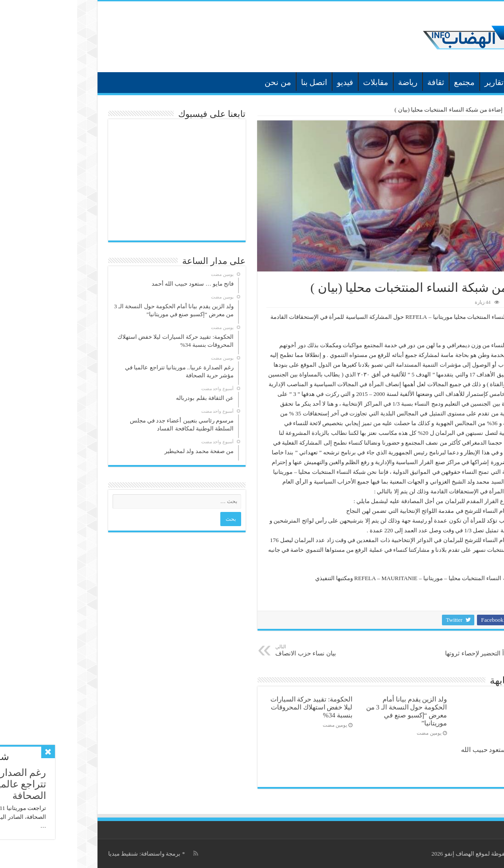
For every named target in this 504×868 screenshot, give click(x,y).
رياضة (331, 82)
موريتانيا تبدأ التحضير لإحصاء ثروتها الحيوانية (410, 654)
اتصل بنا (237, 82)
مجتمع (387, 82)
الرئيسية (468, 81)
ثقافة (359, 82)
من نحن (201, 82)
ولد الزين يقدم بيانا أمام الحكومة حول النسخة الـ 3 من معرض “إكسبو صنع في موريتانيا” (330, 711)
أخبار (444, 82)
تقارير (417, 82)
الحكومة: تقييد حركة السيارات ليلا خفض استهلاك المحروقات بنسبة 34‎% (234, 707)
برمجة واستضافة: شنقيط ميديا (67, 854)
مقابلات (299, 82)
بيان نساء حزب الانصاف (244, 650)
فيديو (268, 82)
